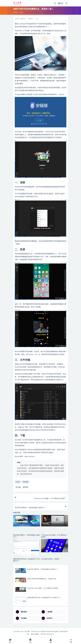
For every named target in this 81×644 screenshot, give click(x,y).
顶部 (71, 641)
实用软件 (16, 12)
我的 (51, 641)
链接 (26, 487)
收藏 (18, 487)
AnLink (18, 482)
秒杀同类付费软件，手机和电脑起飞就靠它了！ (43, 569)
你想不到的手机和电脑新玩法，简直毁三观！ (42, 579)
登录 (61, 3)
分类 (30, 641)
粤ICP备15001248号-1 (47, 634)
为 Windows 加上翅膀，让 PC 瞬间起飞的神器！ (43, 588)
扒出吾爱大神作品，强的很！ (51, 559)
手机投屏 (25, 482)
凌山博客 (27, 631)
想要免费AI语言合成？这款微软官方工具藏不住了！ (44, 597)
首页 (24, 19)
